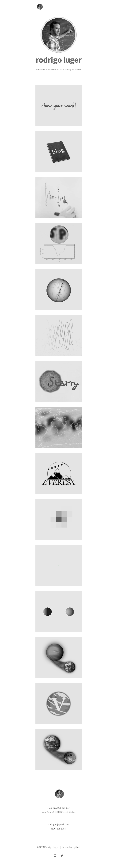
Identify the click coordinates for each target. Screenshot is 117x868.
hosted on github (71, 847)
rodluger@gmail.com (58, 824)
